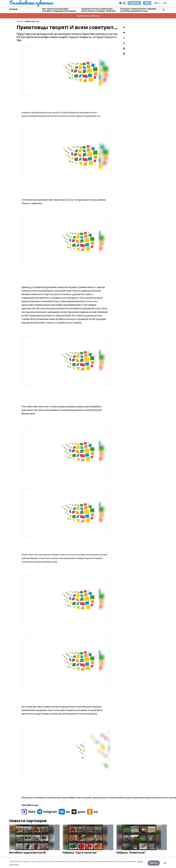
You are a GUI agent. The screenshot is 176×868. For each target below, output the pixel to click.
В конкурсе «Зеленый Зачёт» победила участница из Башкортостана (138, 10)
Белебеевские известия (31, 3)
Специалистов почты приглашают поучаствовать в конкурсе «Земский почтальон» (98, 10)
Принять (154, 863)
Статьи (20, 21)
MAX (147, 3)
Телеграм (134, 3)
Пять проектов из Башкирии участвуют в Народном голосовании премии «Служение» (59, 10)
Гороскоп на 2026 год (88, 16)
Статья (13, 9)
